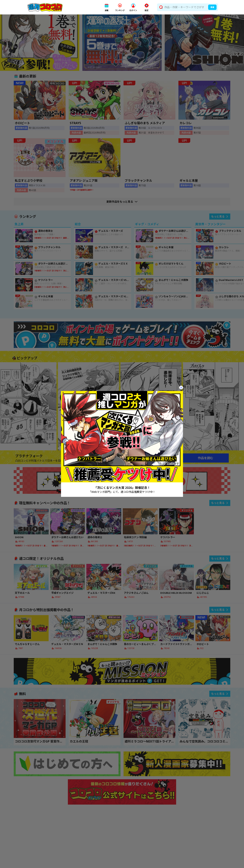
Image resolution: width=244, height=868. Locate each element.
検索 (212, 7)
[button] (107, 7)
